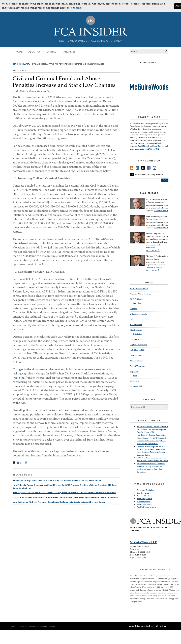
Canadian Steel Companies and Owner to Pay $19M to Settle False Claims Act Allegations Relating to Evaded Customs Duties (152, 451)
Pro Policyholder (144, 502)
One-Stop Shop (143, 493)
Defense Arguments (138, 314)
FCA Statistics (136, 340)
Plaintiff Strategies (137, 366)
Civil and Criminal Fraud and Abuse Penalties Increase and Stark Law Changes (64, 82)
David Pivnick (144, 146)
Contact (52, 52)
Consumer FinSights (145, 490)
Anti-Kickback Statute (139, 289)
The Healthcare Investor (147, 507)
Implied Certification (138, 345)
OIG (135, 376)
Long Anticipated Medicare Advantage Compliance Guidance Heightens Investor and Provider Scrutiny (59, 502)
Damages (134, 309)
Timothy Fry (44, 91)
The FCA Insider (91, 26)
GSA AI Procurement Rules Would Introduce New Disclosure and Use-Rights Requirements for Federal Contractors (65, 498)
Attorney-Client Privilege (140, 294)
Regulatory (25, 64)
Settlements (135, 381)
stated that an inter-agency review (53, 325)
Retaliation (138, 334)
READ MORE (161, 211)
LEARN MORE (153, 149)
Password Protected (145, 496)
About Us (35, 52)
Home (19, 52)
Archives (70, 52)
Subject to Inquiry (144, 505)
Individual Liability (138, 350)
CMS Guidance (136, 299)
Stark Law (137, 304)
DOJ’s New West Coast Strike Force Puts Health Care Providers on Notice (152, 459)
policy (79, 8)
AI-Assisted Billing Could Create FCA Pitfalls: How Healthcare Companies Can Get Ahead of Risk (57, 481)
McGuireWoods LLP (143, 543)
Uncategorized (136, 386)
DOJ (132, 319)
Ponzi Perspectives (144, 499)
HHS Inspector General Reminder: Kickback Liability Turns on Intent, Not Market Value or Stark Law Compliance (64, 493)
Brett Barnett (23, 91)
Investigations (136, 356)
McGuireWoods (136, 361)
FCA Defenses (136, 325)
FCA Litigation (136, 330)
